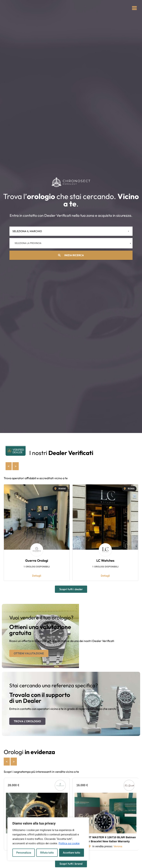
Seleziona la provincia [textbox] (28, 243)
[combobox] (71, 243)
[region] (48, 839)
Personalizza (24, 853)
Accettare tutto (72, 853)
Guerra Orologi (37, 561)
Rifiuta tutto (47, 853)
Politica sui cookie (69, 843)
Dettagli (37, 576)
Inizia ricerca (71, 255)
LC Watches (105, 561)
